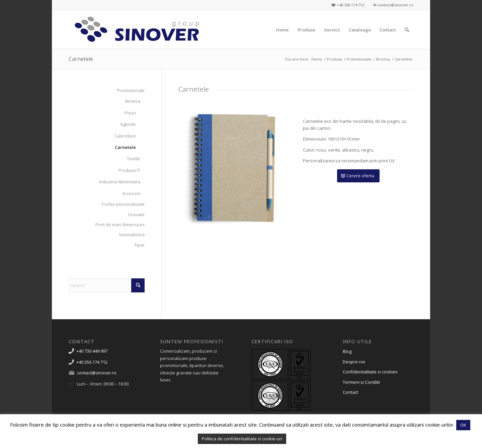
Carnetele (81, 59)
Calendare (125, 136)
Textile (134, 159)
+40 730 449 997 (92, 351)
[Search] (407, 30)
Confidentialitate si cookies (370, 372)
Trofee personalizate (123, 204)
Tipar (139, 245)
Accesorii (131, 193)
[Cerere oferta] (358, 176)
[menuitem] (283, 30)
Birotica (133, 101)
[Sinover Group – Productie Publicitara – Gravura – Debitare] (137, 30)
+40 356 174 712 (92, 362)
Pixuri (130, 113)
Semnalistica (132, 235)
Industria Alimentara (120, 182)
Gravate (136, 214)
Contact (350, 392)
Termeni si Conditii (361, 382)
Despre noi (354, 362)
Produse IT (129, 170)
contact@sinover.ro (97, 373)
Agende (128, 124)
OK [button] (463, 425)
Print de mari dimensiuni (120, 225)
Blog (347, 351)
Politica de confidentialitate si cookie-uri (242, 439)
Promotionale (131, 90)
